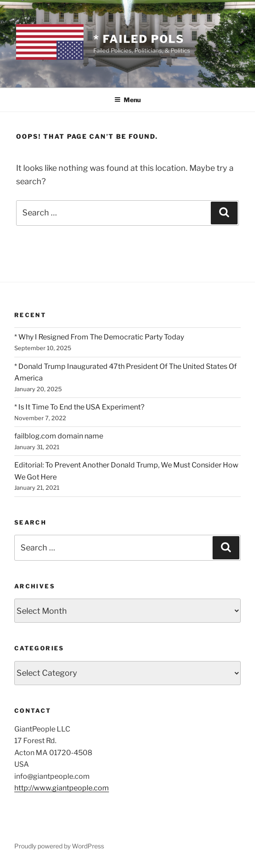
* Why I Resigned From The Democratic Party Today (99, 337)
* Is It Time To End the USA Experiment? (79, 407)
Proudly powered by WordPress (59, 846)
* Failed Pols (139, 39)
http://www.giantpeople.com (62, 788)
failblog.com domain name (59, 436)
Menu (127, 100)
